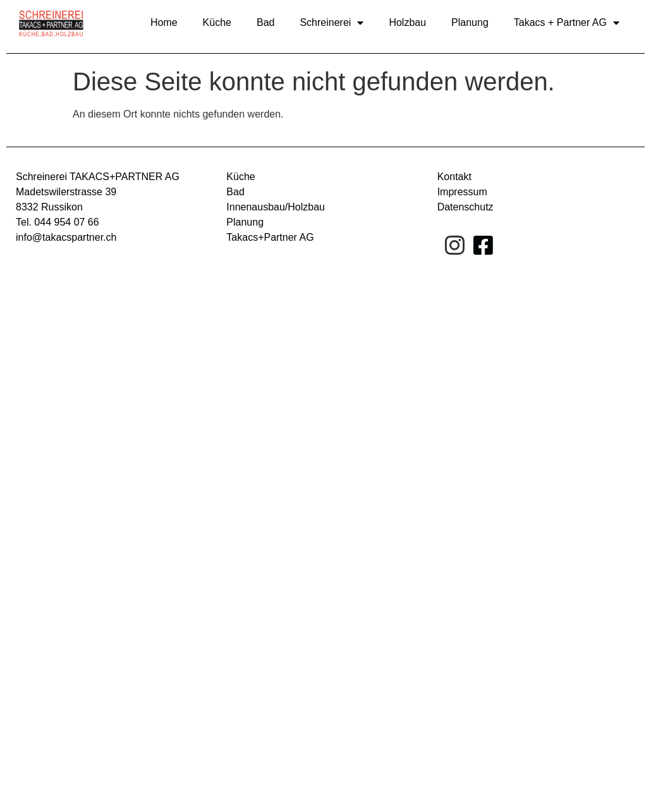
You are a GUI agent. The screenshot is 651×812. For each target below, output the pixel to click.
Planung (470, 22)
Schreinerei (332, 23)
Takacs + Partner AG (567, 23)
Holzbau (407, 22)
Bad (265, 22)
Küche (217, 22)
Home (164, 22)
